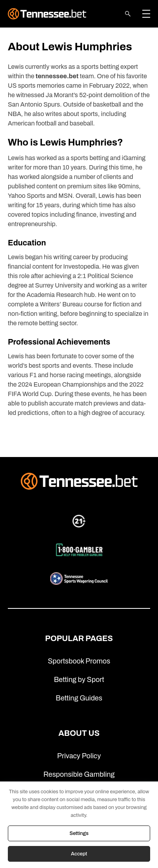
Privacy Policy (79, 756)
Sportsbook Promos (79, 661)
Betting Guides (79, 698)
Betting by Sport (79, 680)
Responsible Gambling (79, 774)
